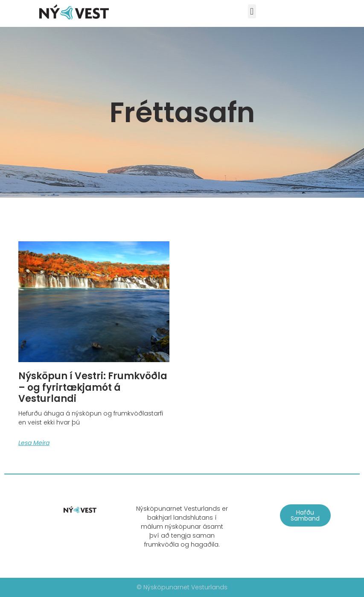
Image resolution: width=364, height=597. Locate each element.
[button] (252, 11)
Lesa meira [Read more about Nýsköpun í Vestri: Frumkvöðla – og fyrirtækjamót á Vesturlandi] (34, 443)
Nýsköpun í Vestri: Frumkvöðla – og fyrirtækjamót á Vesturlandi (93, 387)
